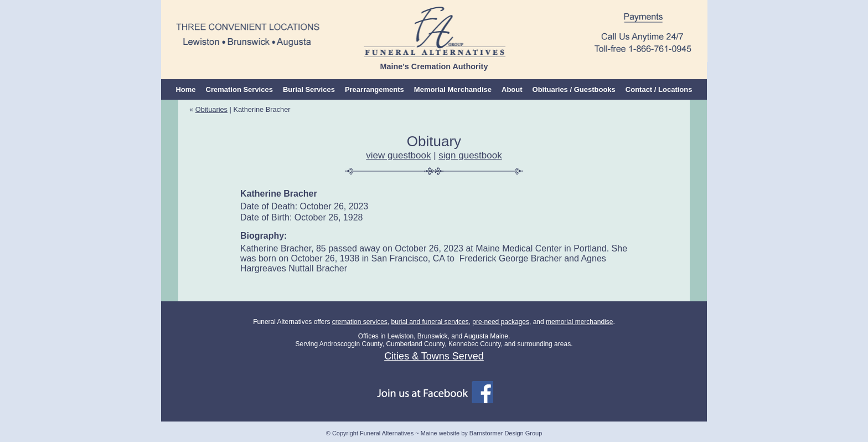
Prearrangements (374, 89)
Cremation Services (239, 89)
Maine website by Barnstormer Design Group (481, 433)
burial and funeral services (430, 322)
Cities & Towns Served (434, 356)
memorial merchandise (579, 322)
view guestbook (398, 155)
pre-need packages (501, 322)
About (512, 89)
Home (185, 89)
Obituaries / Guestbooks (574, 89)
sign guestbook (470, 155)
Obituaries (211, 109)
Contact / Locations (659, 89)
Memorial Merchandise (453, 89)
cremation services (360, 322)
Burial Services (309, 89)
